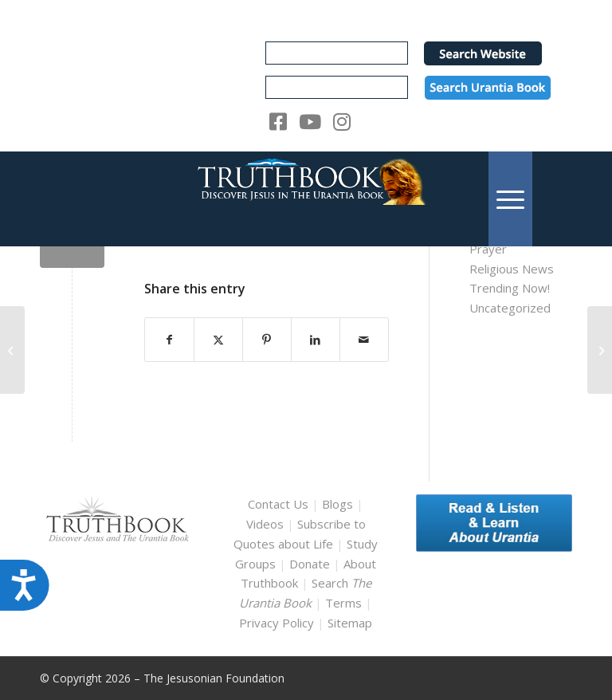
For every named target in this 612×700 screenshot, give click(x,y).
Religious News (512, 269)
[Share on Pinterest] (267, 340)
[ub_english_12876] (12, 350)
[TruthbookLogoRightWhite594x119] (306, 199)
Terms (343, 603)
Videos (265, 524)
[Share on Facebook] (169, 340)
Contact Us (278, 504)
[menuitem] (510, 199)
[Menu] (510, 199)
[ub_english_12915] (600, 350)
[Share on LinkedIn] (316, 340)
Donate (310, 564)
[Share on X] (218, 340)
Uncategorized (510, 308)
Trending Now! (510, 288)
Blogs (337, 504)
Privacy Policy (277, 623)
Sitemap (350, 623)
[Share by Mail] (364, 340)
